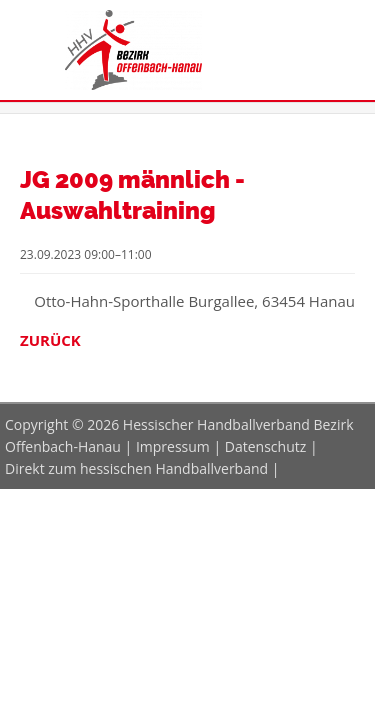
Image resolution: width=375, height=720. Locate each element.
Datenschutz (265, 446)
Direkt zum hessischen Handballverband (136, 468)
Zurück (50, 340)
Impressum (173, 446)
